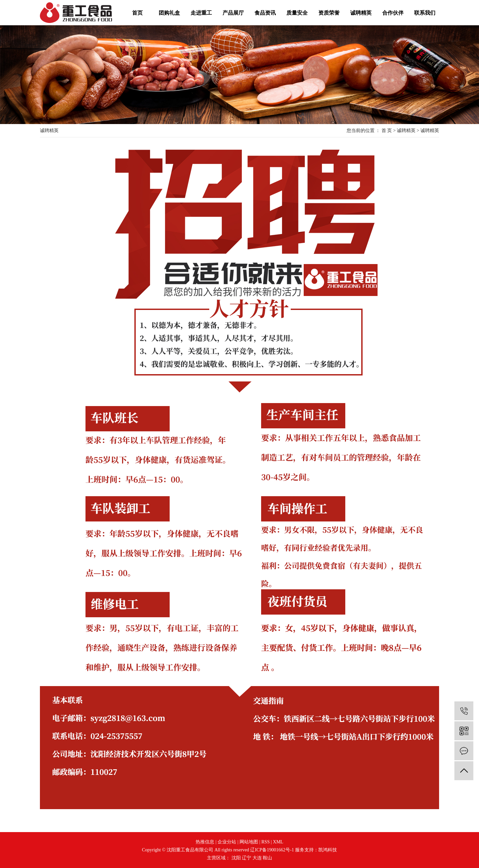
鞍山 (267, 858)
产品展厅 (233, 13)
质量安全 (297, 13)
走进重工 (201, 13)
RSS (266, 842)
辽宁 (246, 858)
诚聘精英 (361, 13)
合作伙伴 (393, 13)
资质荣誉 (329, 13)
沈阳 (236, 858)
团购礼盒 (169, 13)
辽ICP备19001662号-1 (272, 850)
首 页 (387, 131)
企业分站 (227, 842)
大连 (257, 858)
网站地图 (249, 842)
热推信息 (205, 842)
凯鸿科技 (328, 850)
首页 (137, 13)
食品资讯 (265, 13)
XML (278, 842)
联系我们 (425, 13)
